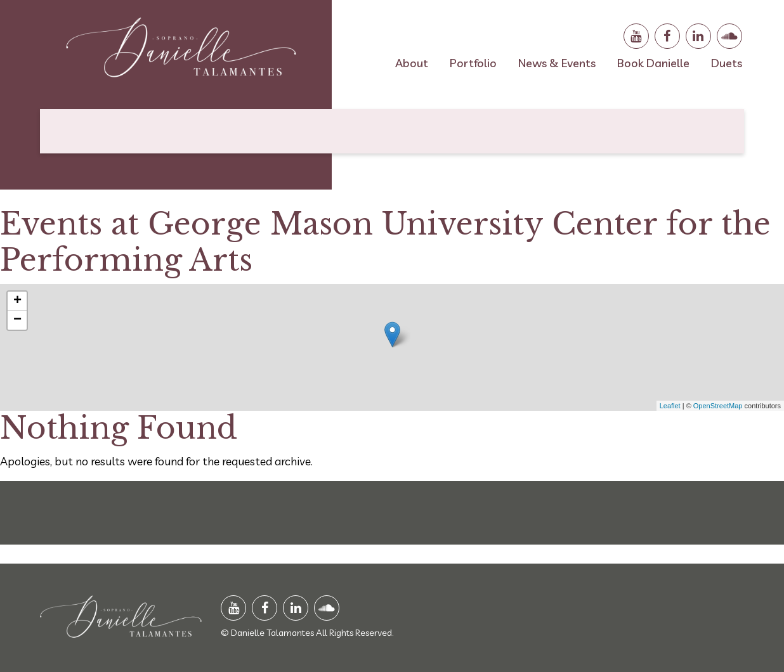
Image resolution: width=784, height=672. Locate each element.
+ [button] (17, 301)
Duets (727, 63)
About (412, 63)
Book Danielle (653, 63)
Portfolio (473, 63)
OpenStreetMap (718, 406)
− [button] (17, 320)
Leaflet (670, 406)
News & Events (557, 63)
